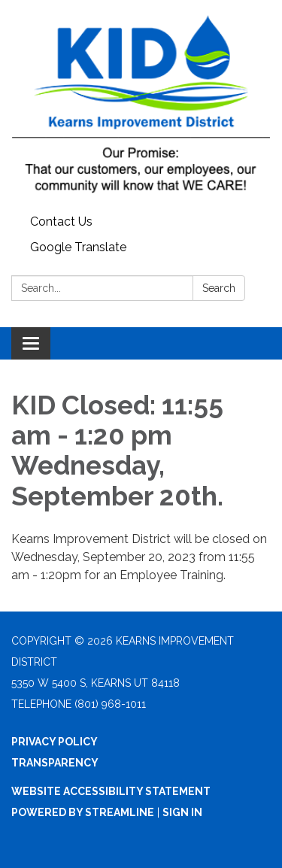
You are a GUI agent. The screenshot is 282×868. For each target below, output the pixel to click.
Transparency (55, 763)
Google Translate (78, 247)
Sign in (182, 812)
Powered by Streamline (83, 812)
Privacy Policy (55, 742)
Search (219, 288)
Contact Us (61, 222)
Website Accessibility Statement (111, 791)
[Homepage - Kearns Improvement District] (141, 105)
